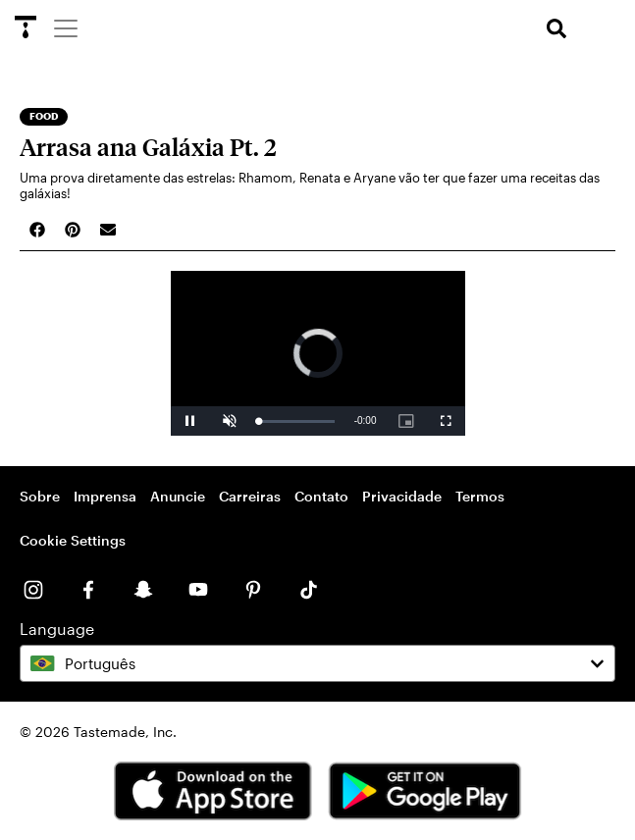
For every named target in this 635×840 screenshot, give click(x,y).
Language (57, 629)
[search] (556, 29)
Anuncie (178, 496)
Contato (321, 496)
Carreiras (250, 496)
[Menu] (65, 27)
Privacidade (402, 496)
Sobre (40, 496)
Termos (480, 496)
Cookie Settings (73, 540)
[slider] (297, 421)
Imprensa (105, 496)
